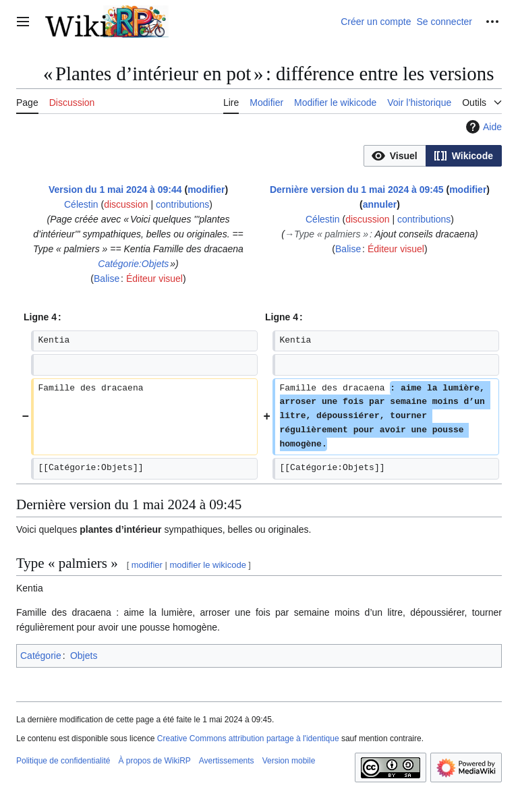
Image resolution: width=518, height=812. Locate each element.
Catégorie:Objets (133, 264)
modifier (206, 190)
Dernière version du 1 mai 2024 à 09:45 (357, 190)
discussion (126, 204)
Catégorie (41, 656)
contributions (182, 204)
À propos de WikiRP (154, 761)
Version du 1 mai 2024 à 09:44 (115, 190)
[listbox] (433, 156)
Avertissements (227, 761)
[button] (395, 156)
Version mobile (289, 761)
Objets (84, 656)
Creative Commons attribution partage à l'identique (248, 738)
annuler (380, 204)
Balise (107, 279)
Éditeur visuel (154, 279)
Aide (482, 127)
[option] (395, 155)
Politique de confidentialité (63, 761)
